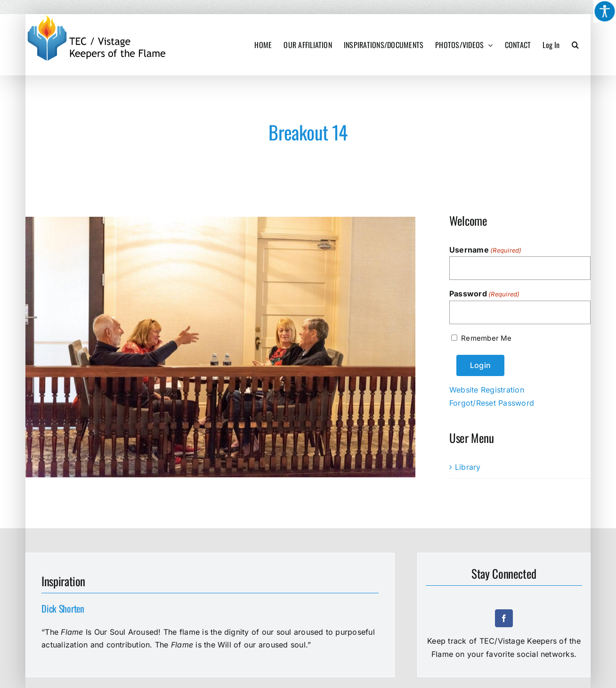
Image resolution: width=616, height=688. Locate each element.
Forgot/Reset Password (492, 403)
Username (486, 250)
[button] (575, 45)
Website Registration (487, 390)
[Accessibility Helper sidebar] (605, 11)
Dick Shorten (63, 608)
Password (485, 294)
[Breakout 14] (220, 347)
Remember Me (486, 338)
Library (468, 467)
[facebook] (504, 618)
